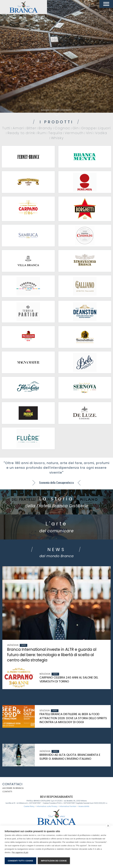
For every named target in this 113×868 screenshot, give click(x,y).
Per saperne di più (20, 852)
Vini (89, 133)
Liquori (104, 128)
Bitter (31, 128)
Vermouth (74, 133)
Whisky (57, 138)
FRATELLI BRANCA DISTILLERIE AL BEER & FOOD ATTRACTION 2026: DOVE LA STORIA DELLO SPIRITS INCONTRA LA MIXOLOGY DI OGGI (73, 718)
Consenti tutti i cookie (20, 861)
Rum (42, 133)
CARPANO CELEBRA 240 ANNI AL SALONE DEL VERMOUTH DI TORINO (69, 679)
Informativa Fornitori (68, 806)
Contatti (7, 792)
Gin (76, 128)
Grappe (89, 128)
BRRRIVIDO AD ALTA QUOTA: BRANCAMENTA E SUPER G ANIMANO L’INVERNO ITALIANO (70, 757)
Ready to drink (21, 133)
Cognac (62, 128)
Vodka (101, 133)
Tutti (6, 128)
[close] (108, 826)
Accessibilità (84, 806)
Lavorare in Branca (13, 788)
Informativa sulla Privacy (47, 806)
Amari (18, 128)
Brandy (45, 128)
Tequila (55, 133)
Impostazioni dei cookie (54, 861)
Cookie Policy (29, 806)
